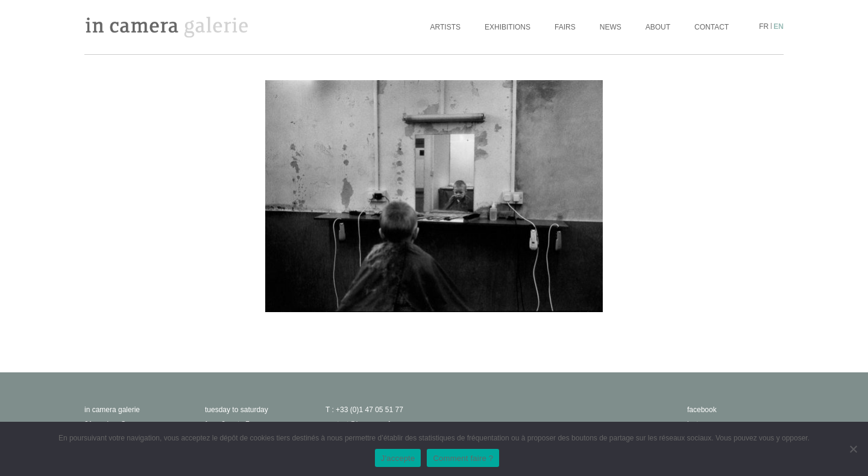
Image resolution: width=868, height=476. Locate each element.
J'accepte (398, 458)
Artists (445, 27)
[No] (853, 449)
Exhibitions (508, 27)
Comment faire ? (463, 458)
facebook (702, 410)
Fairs (565, 27)
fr (764, 27)
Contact (712, 27)
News (611, 27)
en (778, 27)
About (658, 27)
